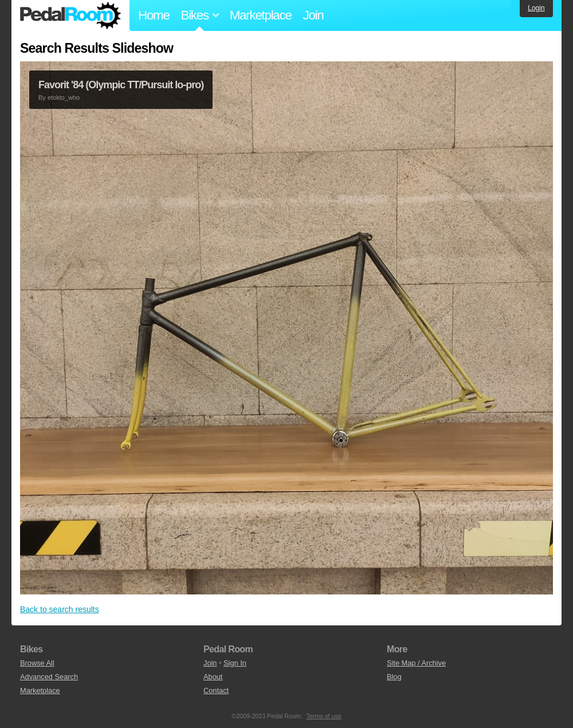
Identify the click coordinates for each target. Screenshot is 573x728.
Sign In (235, 663)
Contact (216, 690)
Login (536, 8)
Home (154, 15)
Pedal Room (70, 15)
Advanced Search (49, 677)
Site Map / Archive (416, 663)
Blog (394, 677)
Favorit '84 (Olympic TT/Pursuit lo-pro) (121, 85)
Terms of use (324, 716)
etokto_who (64, 97)
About (213, 677)
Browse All (37, 663)
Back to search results (60, 609)
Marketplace (261, 15)
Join (313, 15)
